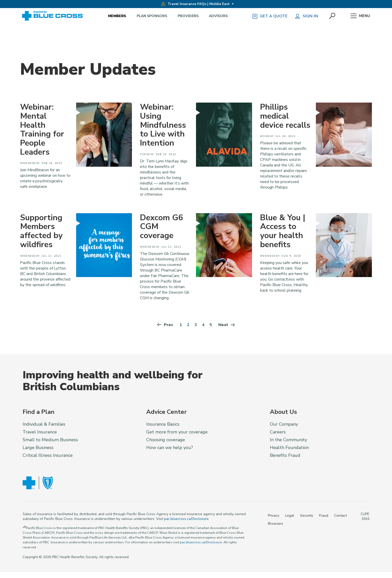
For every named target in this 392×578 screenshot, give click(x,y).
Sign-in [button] (306, 16)
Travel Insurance (40, 433)
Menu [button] (360, 16)
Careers (278, 433)
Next (227, 326)
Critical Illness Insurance (48, 456)
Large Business (38, 448)
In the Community (288, 440)
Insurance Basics (163, 425)
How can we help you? (170, 448)
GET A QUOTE (269, 16)
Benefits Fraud (285, 456)
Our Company (284, 425)
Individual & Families (44, 425)
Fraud (324, 516)
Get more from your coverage (177, 433)
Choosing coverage (166, 440)
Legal (290, 516)
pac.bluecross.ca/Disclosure (186, 519)
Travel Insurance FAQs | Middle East (195, 4)
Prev (165, 326)
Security (307, 516)
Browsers (276, 524)
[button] (332, 16)
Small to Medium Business (50, 440)
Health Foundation (289, 448)
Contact (340, 516)
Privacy (274, 516)
